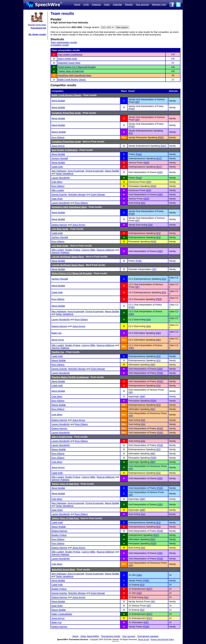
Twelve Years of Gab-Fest (71, 71)
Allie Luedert (58, 190)
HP (131, 416)
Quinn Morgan (98, 194)
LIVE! (86, 5)
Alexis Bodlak (58, 101)
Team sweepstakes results (64, 42)
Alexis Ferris (58, 340)
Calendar (117, 5)
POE (132, 109)
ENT (164, 146)
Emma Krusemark (94, 171)
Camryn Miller (89, 250)
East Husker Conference (70, 54)
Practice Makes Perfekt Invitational (70, 377)
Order (107, 5)
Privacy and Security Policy (162, 639)
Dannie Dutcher (59, 194)
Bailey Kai (56, 333)
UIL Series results (37, 34)
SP (137, 102)
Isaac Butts (57, 199)
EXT (159, 158)
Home (77, 5)
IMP (143, 397)
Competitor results (60, 45)
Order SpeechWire (90, 636)
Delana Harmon (59, 225)
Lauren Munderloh (61, 178)
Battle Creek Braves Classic (72, 80)
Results (129, 5)
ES (131, 133)
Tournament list (38, 28)
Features (96, 5)
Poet (139, 154)
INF (158, 333)
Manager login (159, 5)
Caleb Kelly (57, 167)
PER (161, 137)
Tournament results (111, 636)
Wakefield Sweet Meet (69, 63)
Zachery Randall (60, 158)
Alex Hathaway (59, 171)
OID (160, 172)
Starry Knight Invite (67, 59)
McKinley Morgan (77, 194)
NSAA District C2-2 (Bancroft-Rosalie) (77, 67)
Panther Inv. (58, 352)
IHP (149, 182)
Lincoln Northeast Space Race (68, 257)
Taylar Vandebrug (65, 174)
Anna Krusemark (76, 171)
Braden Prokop (73, 250)
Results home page (37, 25)
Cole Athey (57, 182)
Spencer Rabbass (60, 252)
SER (146, 163)
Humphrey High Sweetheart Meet (75, 75)
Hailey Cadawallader (62, 614)
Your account (142, 5)
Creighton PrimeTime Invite (66, 113)
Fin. (124, 137)
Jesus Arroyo (58, 146)
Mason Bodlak (59, 132)
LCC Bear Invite (60, 229)
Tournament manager (148, 636)
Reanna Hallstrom (106, 250)
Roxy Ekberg (58, 137)
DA (143, 203)
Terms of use (143, 639)
